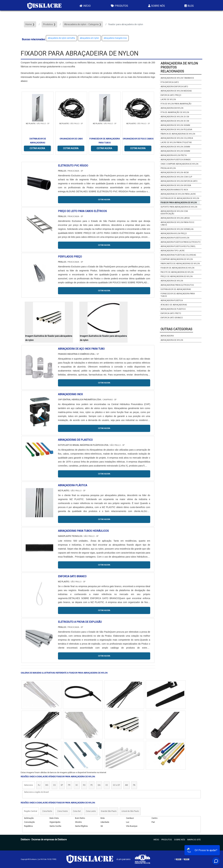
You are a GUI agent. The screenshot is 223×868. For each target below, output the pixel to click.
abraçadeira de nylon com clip (176, 177)
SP (62, 785)
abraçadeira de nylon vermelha (61, 38)
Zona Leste (91, 811)
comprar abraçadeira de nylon (177, 259)
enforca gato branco (172, 318)
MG (47, 785)
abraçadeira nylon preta (174, 155)
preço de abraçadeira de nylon (177, 276)
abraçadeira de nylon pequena (176, 130)
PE (92, 785)
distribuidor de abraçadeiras (176, 289)
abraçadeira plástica (172, 300)
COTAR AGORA (37, 148)
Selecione (28, 785)
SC (77, 785)
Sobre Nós (156, 6)
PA (134, 785)
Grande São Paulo (109, 811)
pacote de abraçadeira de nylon (177, 272)
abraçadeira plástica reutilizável (178, 246)
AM (126, 785)
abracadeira (167, 336)
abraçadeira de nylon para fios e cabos (177, 224)
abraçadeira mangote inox (115, 38)
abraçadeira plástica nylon (175, 238)
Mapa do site (194, 840)
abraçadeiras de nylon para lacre (178, 194)
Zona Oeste (62, 811)
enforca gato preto (171, 313)
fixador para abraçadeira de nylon (179, 203)
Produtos (119, 6)
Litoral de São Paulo (130, 811)
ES (54, 785)
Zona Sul (77, 811)
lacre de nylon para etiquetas (176, 142)
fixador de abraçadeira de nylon (177, 268)
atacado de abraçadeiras (174, 305)
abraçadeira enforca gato (174, 87)
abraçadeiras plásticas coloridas (178, 255)
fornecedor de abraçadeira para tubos (178, 295)
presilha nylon (168, 168)
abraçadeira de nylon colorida (177, 138)
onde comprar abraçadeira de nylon (179, 164)
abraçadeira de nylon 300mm (175, 125)
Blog (189, 6)
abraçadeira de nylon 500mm (175, 151)
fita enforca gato (170, 82)
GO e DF (116, 785)
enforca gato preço (171, 95)
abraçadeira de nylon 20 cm (175, 117)
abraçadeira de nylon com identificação (174, 212)
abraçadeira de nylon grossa (176, 185)
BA (99, 785)
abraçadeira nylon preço (174, 233)
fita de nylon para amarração (176, 104)
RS (84, 785)
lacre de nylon (168, 99)
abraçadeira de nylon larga (175, 218)
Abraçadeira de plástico (173, 309)
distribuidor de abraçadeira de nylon (180, 198)
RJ (39, 785)
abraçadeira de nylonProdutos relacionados (179, 67)
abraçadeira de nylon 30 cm (175, 121)
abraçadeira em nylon (89, 38)
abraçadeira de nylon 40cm (175, 173)
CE (107, 785)
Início (85, 6)
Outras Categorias (176, 329)
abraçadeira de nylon (172, 281)
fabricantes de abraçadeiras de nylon (180, 264)
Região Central (31, 811)
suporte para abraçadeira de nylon (179, 207)
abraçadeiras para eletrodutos (177, 285)
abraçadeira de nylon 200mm (175, 147)
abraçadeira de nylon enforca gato (179, 181)
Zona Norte (47, 811)
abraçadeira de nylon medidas (176, 91)
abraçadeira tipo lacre (173, 251)
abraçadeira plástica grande (176, 160)
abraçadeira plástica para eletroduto (181, 242)
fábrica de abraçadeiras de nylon (178, 134)
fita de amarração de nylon (175, 112)
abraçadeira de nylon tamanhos (177, 78)
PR (69, 785)
